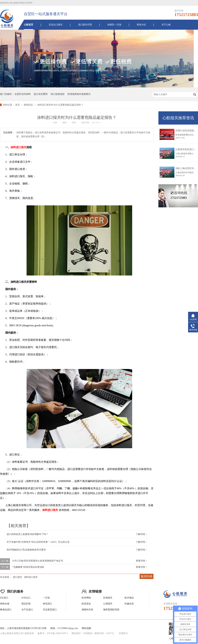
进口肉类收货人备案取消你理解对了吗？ (27, 534)
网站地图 (86, 628)
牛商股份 (88, 633)
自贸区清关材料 (23, 94)
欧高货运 (86, 604)
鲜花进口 (48, 604)
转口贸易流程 (58, 94)
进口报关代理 (85, 25)
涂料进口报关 (31, 577)
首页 (18, 105)
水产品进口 (27, 610)
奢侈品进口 (6, 610)
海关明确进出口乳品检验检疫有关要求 (26, 550)
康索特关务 (87, 610)
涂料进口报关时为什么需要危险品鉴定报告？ (60, 105)
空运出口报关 (56, 25)
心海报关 (108, 604)
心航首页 (29, 25)
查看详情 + (141, 561)
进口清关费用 (41, 94)
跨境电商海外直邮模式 (79, 94)
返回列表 (147, 576)
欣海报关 (108, 598)
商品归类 (26, 604)
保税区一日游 (114, 25)
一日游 (46, 598)
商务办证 (141, 25)
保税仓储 (5, 604)
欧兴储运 (129, 598)
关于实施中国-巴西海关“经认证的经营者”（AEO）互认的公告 (38, 542)
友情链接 (92, 591)
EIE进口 (4, 598)
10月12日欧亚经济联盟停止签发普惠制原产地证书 (38, 561)
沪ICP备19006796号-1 (58, 633)
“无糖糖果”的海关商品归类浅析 (28, 567)
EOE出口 (26, 598)
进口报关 (17, 577)
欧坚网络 (86, 598)
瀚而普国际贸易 (111, 610)
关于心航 (166, 25)
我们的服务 (12, 591)
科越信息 (129, 604)
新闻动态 (29, 105)
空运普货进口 (50, 610)
